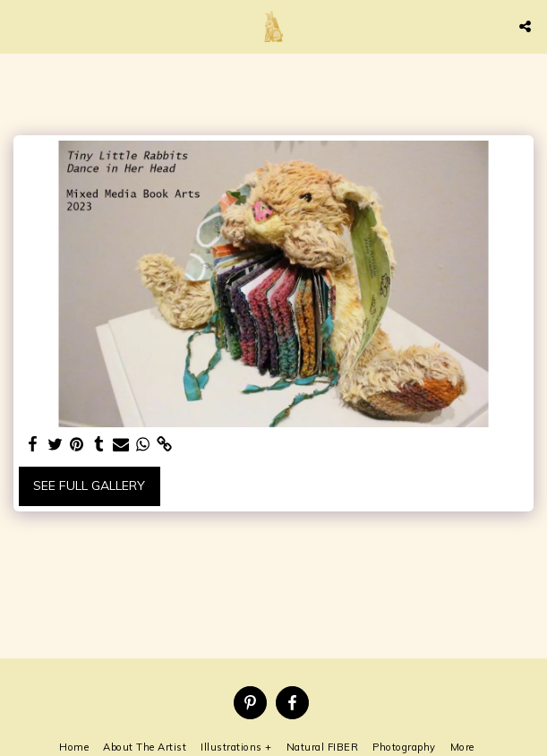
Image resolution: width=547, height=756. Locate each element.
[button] (20, 26)
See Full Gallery (89, 485)
